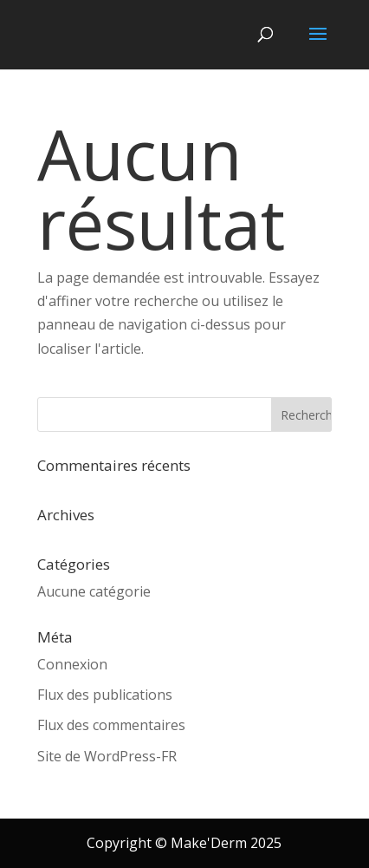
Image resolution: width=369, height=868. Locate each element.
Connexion (72, 664)
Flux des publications (105, 695)
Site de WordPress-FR (107, 756)
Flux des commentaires (111, 725)
